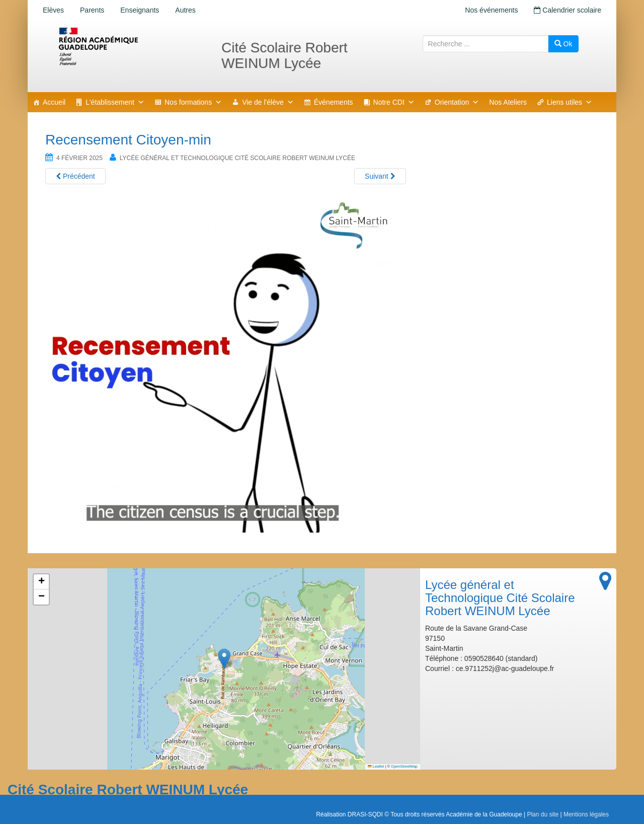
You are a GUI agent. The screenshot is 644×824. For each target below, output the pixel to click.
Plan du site (543, 814)
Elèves (53, 10)
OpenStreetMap (404, 766)
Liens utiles (570, 102)
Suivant (380, 176)
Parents (92, 10)
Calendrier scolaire (568, 10)
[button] (224, 659)
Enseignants (140, 10)
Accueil (54, 102)
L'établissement (115, 102)
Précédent (75, 176)
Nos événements (491, 10)
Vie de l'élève (268, 102)
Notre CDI (394, 102)
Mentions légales (586, 814)
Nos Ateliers (508, 102)
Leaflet (376, 766)
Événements (334, 102)
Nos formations (193, 102)
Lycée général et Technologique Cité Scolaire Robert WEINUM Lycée (237, 158)
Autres (185, 10)
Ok (563, 44)
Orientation (457, 102)
